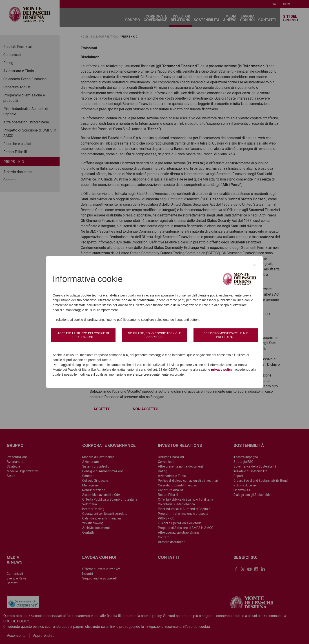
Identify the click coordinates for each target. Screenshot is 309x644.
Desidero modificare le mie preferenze (226, 335)
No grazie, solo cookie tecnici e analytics (154, 335)
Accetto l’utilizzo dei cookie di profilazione (83, 335)
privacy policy (222, 370)
